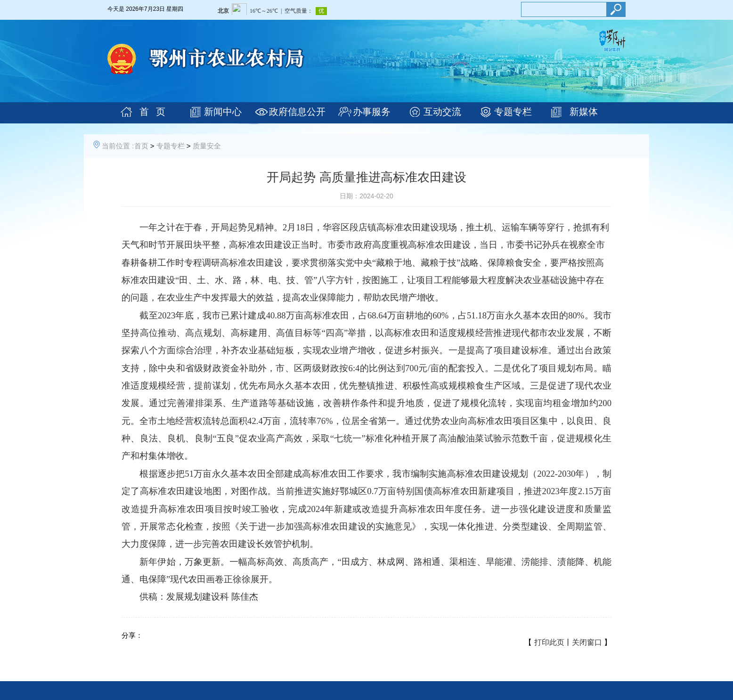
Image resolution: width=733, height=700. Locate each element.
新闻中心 (223, 112)
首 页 (152, 112)
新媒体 (584, 112)
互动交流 (442, 112)
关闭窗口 (587, 642)
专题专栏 (513, 112)
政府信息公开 (297, 112)
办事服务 (372, 112)
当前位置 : (118, 146)
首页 (141, 146)
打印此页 (549, 642)
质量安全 (207, 146)
